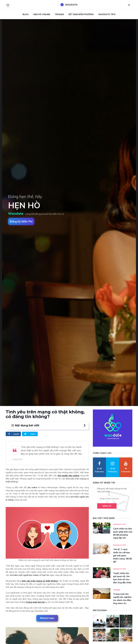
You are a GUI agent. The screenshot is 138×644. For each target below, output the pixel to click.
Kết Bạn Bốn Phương (81, 14)
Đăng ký (107, 506)
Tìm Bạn (59, 14)
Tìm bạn (117, 590)
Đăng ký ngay (47, 618)
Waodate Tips (107, 14)
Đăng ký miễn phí (21, 221)
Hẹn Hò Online (42, 14)
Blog (26, 14)
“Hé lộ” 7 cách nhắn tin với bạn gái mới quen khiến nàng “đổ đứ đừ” (123, 555)
